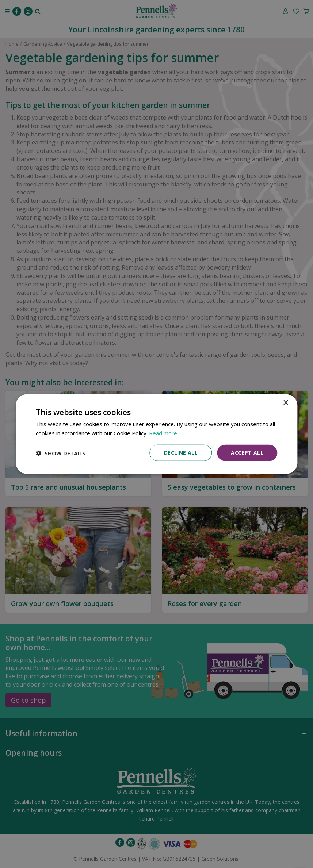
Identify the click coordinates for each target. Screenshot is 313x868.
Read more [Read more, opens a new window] (163, 433)
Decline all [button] (181, 453)
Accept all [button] (247, 453)
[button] (61, 453)
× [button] (285, 403)
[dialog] (156, 434)
